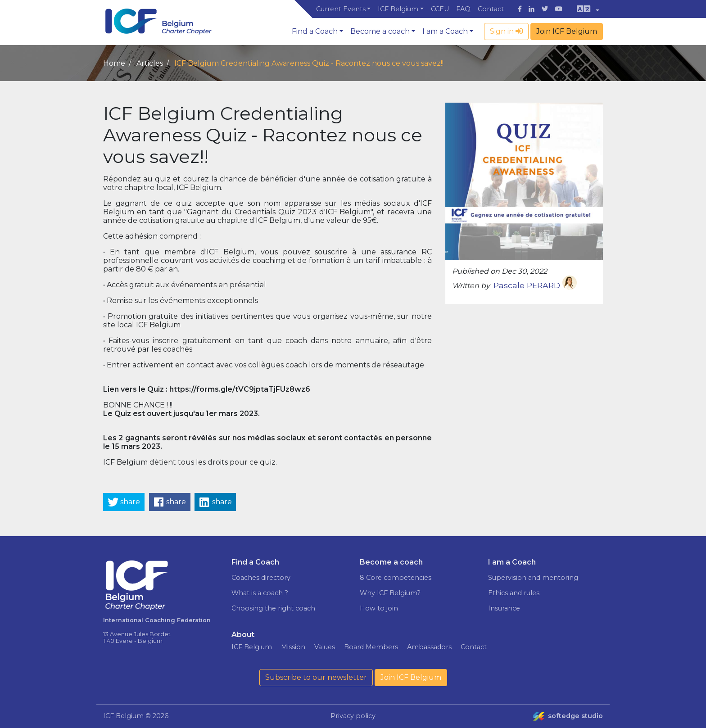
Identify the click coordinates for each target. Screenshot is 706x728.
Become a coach (380, 31)
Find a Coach (315, 31)
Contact (491, 9)
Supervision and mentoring (533, 578)
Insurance (504, 608)
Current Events (341, 9)
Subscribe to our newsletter (316, 677)
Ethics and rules (514, 593)
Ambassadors (429, 647)
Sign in (506, 31)
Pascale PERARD (535, 285)
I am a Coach (445, 31)
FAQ (463, 9)
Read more (613, 676)
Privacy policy (353, 716)
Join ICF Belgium (567, 31)
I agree (630, 694)
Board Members (371, 647)
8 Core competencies (396, 578)
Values (325, 647)
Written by (471, 286)
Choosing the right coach (273, 608)
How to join (379, 608)
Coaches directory (261, 578)
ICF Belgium (398, 9)
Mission (293, 647)
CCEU (440, 9)
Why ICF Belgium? (390, 593)
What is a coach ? (260, 593)
